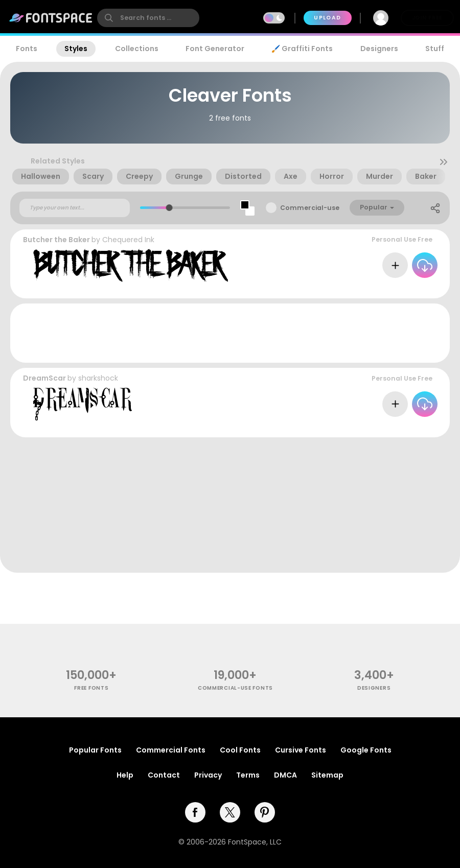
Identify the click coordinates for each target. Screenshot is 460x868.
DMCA (285, 775)
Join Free (427, 18)
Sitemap (327, 775)
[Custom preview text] (75, 208)
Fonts (27, 49)
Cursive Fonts (301, 750)
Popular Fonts (95, 750)
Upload (327, 18)
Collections (137, 49)
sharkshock (98, 378)
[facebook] (195, 812)
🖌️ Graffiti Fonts (302, 49)
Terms (248, 775)
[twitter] (230, 812)
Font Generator (215, 49)
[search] (148, 18)
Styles (76, 49)
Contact (164, 775)
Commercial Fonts (171, 750)
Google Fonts (366, 750)
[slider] (169, 208)
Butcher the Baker (56, 240)
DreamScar (44, 378)
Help (125, 775)
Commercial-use (310, 208)
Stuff (435, 49)
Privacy (208, 775)
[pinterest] (265, 812)
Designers (379, 49)
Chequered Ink (128, 240)
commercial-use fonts (235, 688)
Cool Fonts (240, 750)
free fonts (91, 688)
